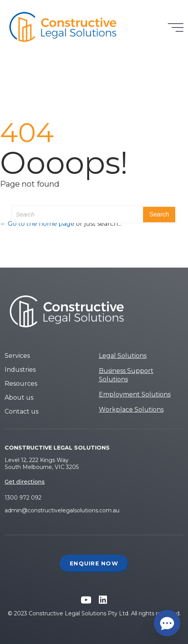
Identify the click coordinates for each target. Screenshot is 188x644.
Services (17, 356)
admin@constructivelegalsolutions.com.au (62, 510)
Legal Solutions (123, 356)
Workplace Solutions (131, 410)
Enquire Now (94, 563)
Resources (21, 384)
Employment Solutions (135, 394)
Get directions (25, 482)
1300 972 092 (23, 498)
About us (19, 398)
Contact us (22, 411)
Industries (20, 370)
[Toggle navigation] (176, 27)
